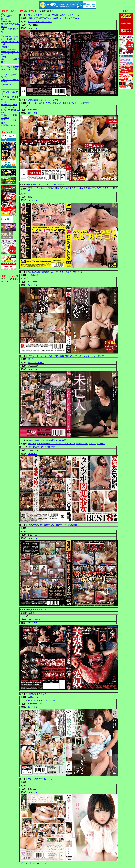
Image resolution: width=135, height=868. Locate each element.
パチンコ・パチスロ (10, 97)
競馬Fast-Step (7, 85)
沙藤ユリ (51, 188)
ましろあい (79, 188)
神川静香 (54, 18)
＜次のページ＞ (40, 863)
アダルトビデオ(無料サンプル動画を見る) (10, 110)
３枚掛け (5, 47)
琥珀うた (32, 444)
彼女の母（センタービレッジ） (42, 700)
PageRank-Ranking (9, 49)
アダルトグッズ (8, 115)
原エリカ (32, 613)
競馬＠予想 (6, 21)
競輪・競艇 (10, 92)
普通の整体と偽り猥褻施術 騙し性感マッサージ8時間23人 (54, 525)
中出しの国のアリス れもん (40, 779)
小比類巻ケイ (65, 18)
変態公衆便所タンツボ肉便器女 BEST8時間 (47, 440)
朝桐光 (40, 444)
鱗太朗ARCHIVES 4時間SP (40, 22)
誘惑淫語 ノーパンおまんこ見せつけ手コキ (47, 185)
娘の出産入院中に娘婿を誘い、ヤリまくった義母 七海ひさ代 (55, 272)
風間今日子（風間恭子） (39, 18)
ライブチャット (8, 120)
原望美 (79, 444)
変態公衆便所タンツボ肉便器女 (42, 447)
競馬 (3, 92)
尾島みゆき (68, 188)
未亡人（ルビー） (36, 363)
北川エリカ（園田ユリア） (40, 103)
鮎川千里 (101, 444)
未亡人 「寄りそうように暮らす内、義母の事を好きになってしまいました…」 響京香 (66, 356)
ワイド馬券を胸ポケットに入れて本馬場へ (10, 69)
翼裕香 (46, 444)
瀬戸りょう (76, 103)
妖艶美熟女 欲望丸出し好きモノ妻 (43, 100)
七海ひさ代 (33, 275)
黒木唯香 (67, 103)
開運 (15, 105)
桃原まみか (89, 188)
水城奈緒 (85, 103)
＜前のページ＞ (26, 863)
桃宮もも (32, 188)
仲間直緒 (59, 188)
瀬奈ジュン (57, 103)
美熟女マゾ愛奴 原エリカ (39, 610)
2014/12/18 (33, 28)
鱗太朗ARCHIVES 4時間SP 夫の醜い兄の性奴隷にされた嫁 (54, 15)
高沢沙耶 (92, 444)
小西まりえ (108, 188)
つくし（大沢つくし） (59, 444)
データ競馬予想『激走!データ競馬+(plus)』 (10, 54)
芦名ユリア (42, 188)
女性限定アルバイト (10, 125)
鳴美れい (98, 188)
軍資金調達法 (7, 105)
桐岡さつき (33, 697)
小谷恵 (72, 444)
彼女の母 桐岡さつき (37, 694)
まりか (85, 444)
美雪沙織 (75, 18)
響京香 (31, 359)
